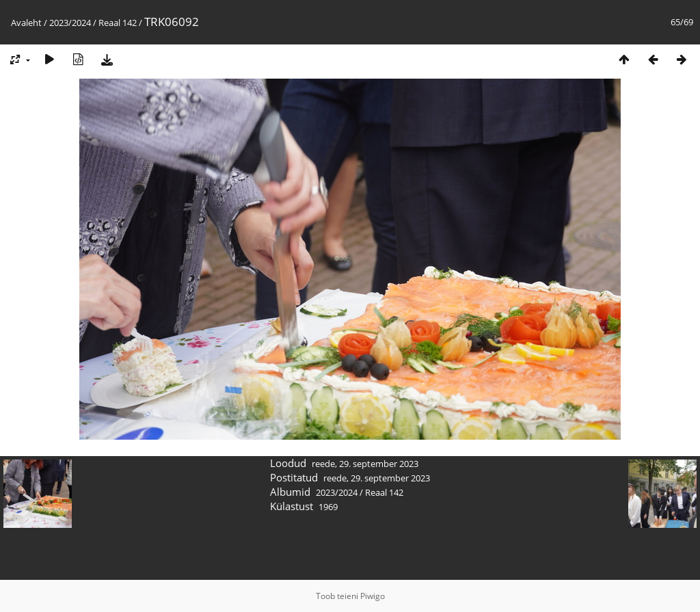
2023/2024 (70, 23)
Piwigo (373, 596)
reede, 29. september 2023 (365, 464)
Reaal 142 (118, 23)
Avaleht (26, 23)
